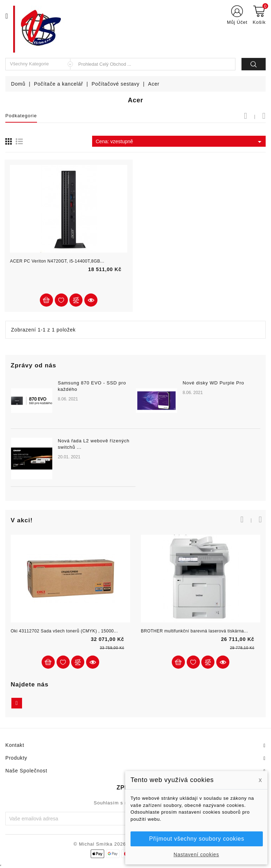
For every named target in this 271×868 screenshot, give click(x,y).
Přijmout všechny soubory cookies (196, 839)
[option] (135, 438)
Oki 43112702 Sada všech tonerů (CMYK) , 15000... (64, 631)
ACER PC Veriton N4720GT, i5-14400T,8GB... (57, 261)
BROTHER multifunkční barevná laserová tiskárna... (194, 631)
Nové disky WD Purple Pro (213, 383)
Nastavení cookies (196, 854)
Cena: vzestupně (180, 142)
